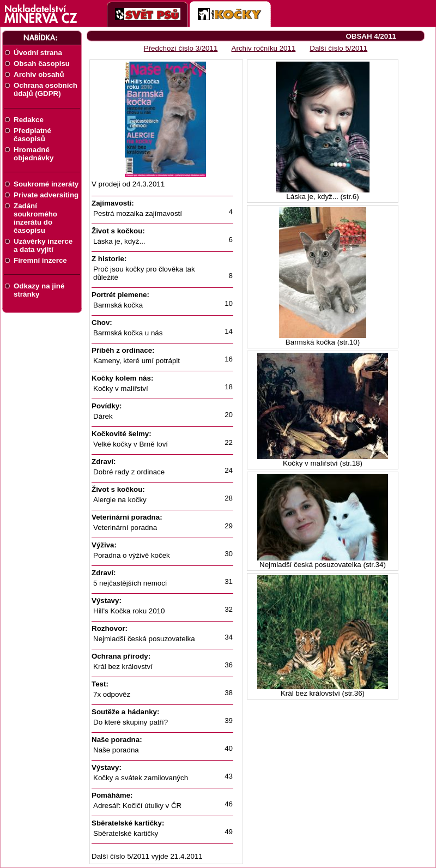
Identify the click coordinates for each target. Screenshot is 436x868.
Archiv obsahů (39, 74)
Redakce (29, 120)
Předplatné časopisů (32, 135)
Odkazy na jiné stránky (39, 290)
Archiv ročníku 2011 (264, 48)
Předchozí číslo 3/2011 (181, 48)
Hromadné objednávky (34, 154)
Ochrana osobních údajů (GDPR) (46, 89)
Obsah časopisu (42, 64)
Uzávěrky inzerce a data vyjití (43, 245)
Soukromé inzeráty (46, 184)
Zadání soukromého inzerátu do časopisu (35, 218)
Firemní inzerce (40, 260)
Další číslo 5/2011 (338, 48)
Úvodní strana (38, 53)
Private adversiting (46, 195)
